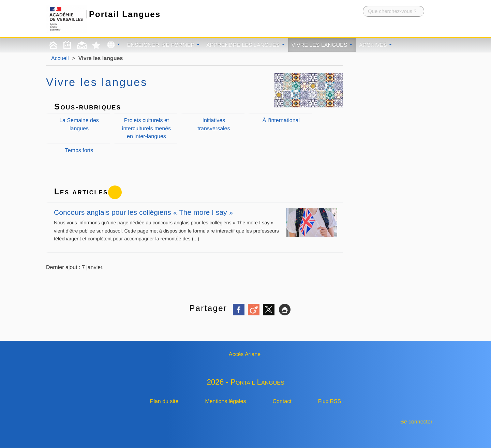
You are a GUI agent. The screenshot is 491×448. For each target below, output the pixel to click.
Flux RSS (330, 401)
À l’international (281, 121)
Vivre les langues (322, 45)
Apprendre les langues (245, 45)
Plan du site (164, 401)
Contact (282, 401)
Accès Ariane (245, 354)
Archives (375, 45)
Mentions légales (225, 401)
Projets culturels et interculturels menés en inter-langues (146, 129)
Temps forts (79, 151)
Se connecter (416, 422)
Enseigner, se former (163, 45)
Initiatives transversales (214, 124)
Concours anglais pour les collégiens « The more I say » (196, 212)
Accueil (60, 58)
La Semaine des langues (79, 124)
